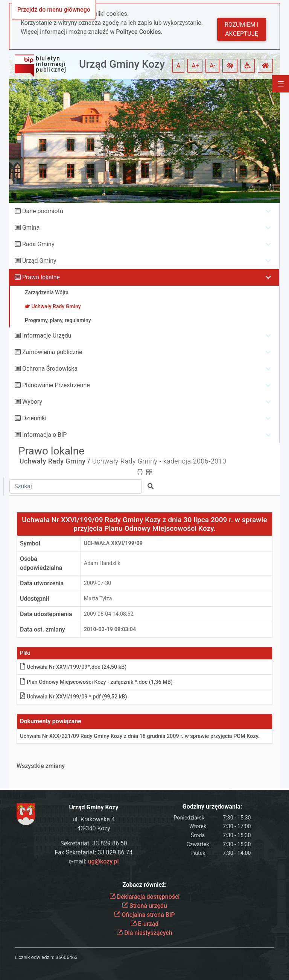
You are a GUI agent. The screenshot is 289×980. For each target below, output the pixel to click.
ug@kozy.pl (103, 861)
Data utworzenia (42, 583)
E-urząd (145, 924)
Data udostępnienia (46, 614)
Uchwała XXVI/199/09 (113, 543)
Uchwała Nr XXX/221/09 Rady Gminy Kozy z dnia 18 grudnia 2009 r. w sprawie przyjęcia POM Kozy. (140, 736)
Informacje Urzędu (47, 336)
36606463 (67, 957)
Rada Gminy (38, 244)
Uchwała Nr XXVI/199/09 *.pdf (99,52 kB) (73, 697)
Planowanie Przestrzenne (56, 385)
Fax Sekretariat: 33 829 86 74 (94, 852)
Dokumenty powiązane (51, 721)
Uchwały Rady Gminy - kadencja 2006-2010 (159, 461)
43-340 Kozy (94, 828)
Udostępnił (35, 599)
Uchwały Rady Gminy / (55, 461)
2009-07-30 (98, 583)
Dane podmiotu (43, 211)
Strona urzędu (144, 906)
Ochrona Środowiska (50, 369)
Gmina (31, 228)
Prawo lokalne (41, 277)
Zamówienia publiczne (52, 352)
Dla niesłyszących (144, 933)
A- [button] (212, 66)
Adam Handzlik (102, 563)
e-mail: (94, 861)
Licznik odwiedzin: (34, 957)
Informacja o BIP (44, 435)
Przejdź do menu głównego (54, 10)
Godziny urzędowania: (212, 807)
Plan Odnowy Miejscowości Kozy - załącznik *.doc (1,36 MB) (96, 682)
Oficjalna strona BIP (144, 915)
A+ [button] (195, 66)
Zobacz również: (144, 885)
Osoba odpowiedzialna (41, 563)
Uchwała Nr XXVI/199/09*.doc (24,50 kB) (73, 667)
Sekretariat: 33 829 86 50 (94, 843)
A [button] (178, 66)
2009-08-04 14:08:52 (109, 614)
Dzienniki (34, 418)
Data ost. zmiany (43, 629)
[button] (230, 66)
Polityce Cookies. (139, 32)
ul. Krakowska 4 (94, 819)
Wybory (32, 402)
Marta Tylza (98, 599)
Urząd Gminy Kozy (122, 64)
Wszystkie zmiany (41, 766)
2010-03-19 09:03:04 (110, 629)
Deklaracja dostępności (145, 897)
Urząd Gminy (39, 261)
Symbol (30, 543)
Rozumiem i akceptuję (242, 29)
